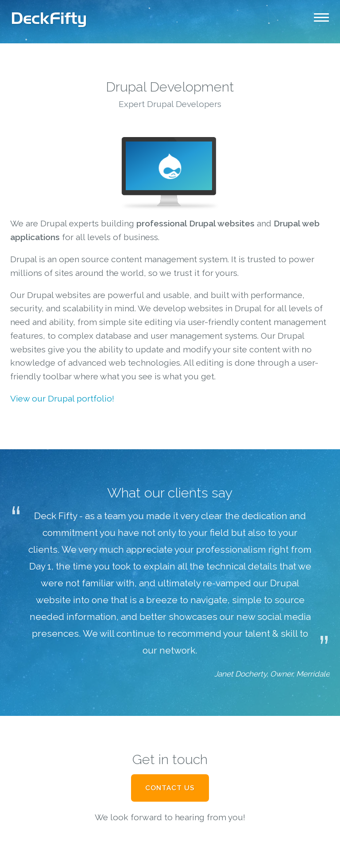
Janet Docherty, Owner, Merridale (272, 674)
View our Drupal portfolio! (62, 398)
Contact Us (170, 788)
